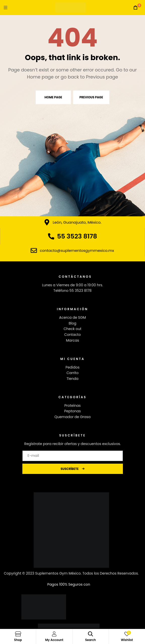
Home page (53, 97)
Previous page (91, 97)
